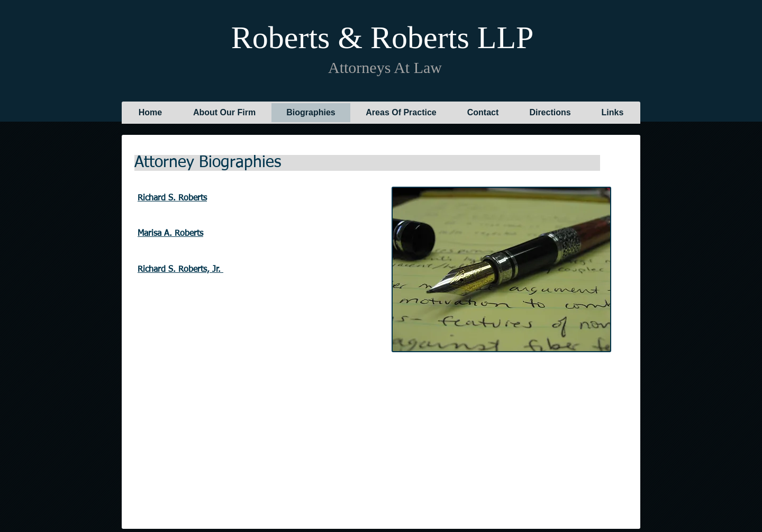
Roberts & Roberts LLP (382, 38)
